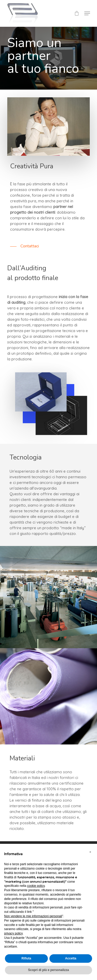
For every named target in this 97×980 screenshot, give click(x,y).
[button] (90, 852)
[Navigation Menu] (87, 13)
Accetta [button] (71, 958)
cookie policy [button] (36, 886)
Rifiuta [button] (26, 958)
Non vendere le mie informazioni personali (33, 916)
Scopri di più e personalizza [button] (48, 970)
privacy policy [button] (13, 933)
